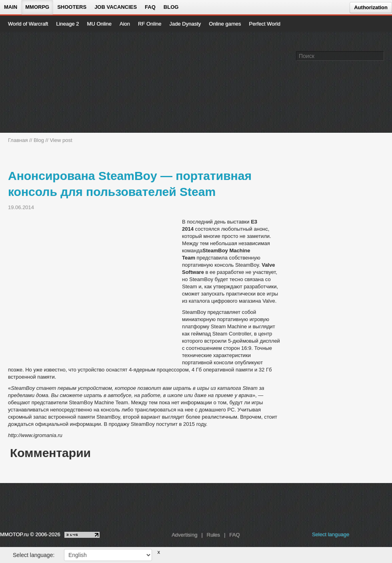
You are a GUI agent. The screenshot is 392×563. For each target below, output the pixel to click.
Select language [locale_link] (331, 534)
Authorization (371, 7)
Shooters (72, 7)
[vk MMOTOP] (361, 537)
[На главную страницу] (35, 82)
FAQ (150, 7)
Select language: (34, 555)
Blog (171, 7)
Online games (225, 24)
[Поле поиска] (379, 56)
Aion (125, 24)
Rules (213, 535)
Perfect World (265, 24)
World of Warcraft (28, 24)
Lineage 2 (67, 24)
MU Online (99, 24)
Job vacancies (116, 7)
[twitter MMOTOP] (387, 537)
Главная (18, 140)
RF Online (150, 24)
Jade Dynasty (185, 24)
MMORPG (37, 7)
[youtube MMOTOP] (374, 537)
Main (11, 7)
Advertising (184, 535)
